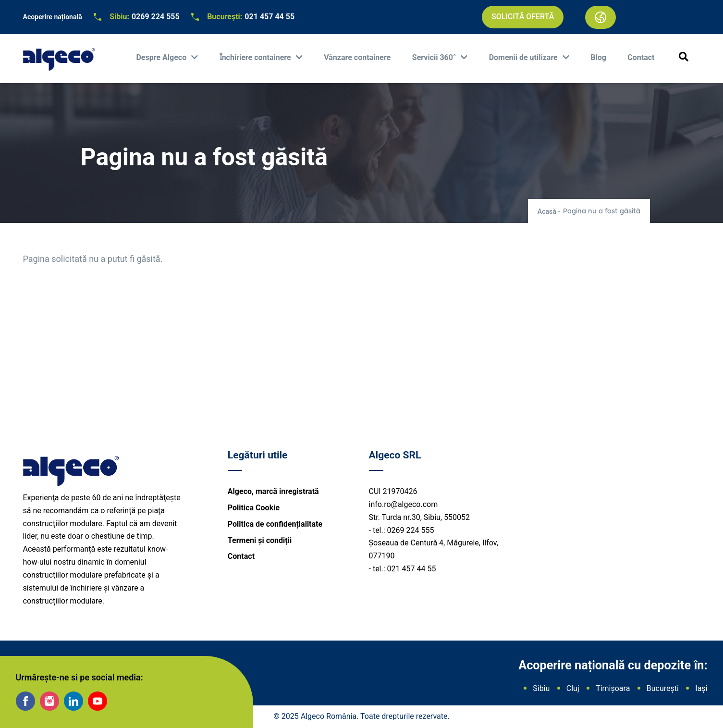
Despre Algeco (162, 57)
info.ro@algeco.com (404, 504)
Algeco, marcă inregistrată (273, 491)
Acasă (547, 211)
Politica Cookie (254, 508)
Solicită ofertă (523, 17)
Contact (641, 57)
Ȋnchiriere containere (256, 57)
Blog (598, 57)
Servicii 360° (435, 57)
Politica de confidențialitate (275, 524)
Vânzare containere (357, 57)
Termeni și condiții (260, 540)
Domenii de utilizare (524, 57)
